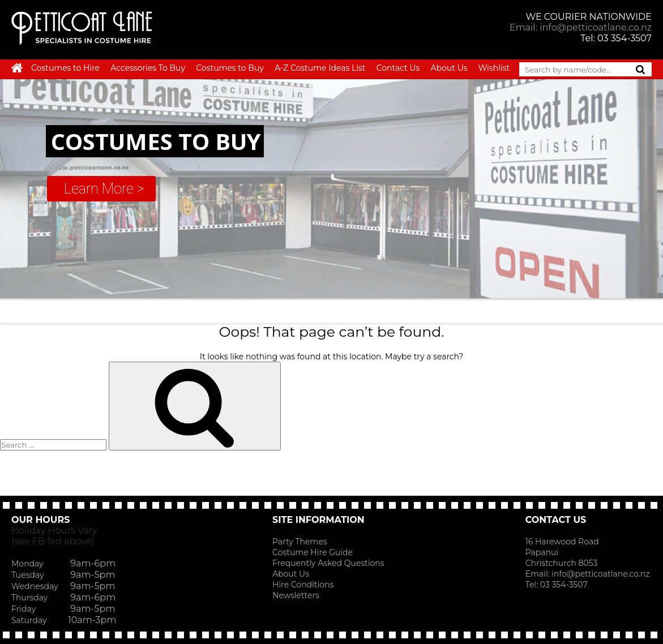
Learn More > (104, 189)
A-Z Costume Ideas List (320, 68)
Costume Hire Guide (313, 552)
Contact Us (398, 68)
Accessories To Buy (148, 68)
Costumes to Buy (230, 68)
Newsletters (296, 595)
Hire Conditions (303, 585)
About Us (449, 68)
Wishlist (494, 68)
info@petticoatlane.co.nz (602, 574)
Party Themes (300, 542)
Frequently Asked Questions (328, 563)
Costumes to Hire (65, 68)
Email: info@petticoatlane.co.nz (581, 27)
